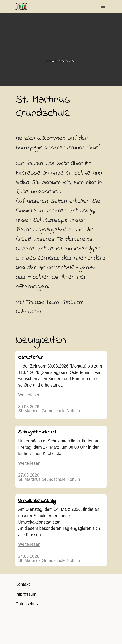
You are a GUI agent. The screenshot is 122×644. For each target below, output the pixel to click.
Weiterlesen (29, 395)
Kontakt (23, 584)
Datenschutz (27, 604)
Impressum (26, 594)
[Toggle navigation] (103, 6)
